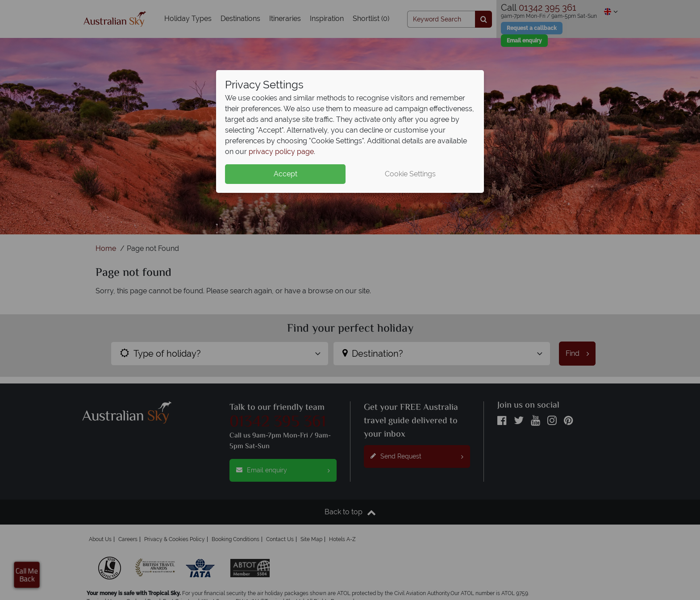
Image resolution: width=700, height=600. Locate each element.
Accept (285, 174)
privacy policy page (281, 152)
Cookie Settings (410, 174)
